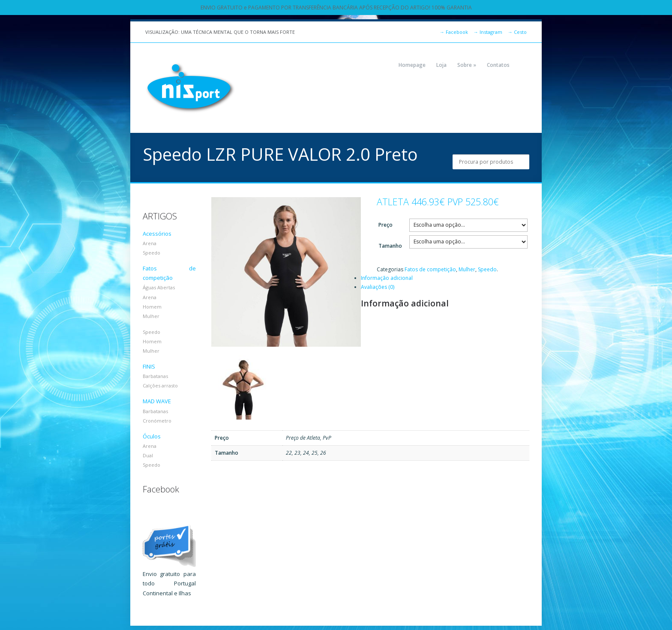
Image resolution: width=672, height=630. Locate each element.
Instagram (488, 32)
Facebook (454, 32)
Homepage (412, 65)
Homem (152, 307)
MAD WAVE (157, 401)
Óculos (152, 436)
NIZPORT (190, 88)
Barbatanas (155, 376)
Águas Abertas (159, 287)
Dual (148, 455)
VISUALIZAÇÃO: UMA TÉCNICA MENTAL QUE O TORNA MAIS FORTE (220, 32)
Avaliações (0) (378, 287)
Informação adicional (387, 278)
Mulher (467, 269)
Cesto (517, 32)
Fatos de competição (430, 269)
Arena (150, 243)
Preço (385, 225)
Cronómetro (157, 421)
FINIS (149, 366)
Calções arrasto (160, 385)
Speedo (487, 269)
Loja (441, 65)
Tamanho (390, 246)
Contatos (498, 65)
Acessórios (157, 234)
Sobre (467, 65)
